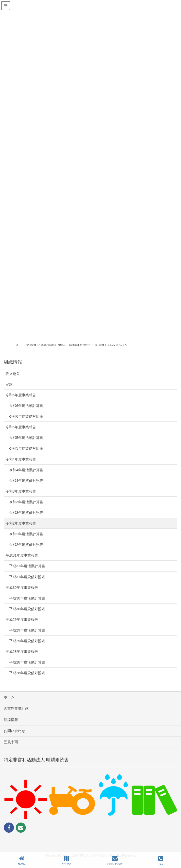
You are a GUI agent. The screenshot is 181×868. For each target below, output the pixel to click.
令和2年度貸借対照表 (26, 545)
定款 (9, 384)
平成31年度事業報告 (22, 555)
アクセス (66, 860)
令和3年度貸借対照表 (26, 513)
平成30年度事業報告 (22, 588)
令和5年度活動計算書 (26, 438)
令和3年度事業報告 (21, 491)
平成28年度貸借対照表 (27, 673)
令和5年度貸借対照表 (26, 448)
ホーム (9, 697)
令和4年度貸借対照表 (26, 481)
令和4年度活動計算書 (26, 470)
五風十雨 (11, 742)
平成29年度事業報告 (22, 620)
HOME (22, 860)
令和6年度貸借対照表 (26, 416)
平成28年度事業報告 (22, 652)
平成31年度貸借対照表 (27, 577)
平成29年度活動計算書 (27, 630)
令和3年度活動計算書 (26, 502)
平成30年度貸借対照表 (27, 609)
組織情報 (11, 720)
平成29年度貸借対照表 (27, 641)
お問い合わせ (14, 731)
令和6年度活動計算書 (26, 406)
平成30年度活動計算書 (27, 598)
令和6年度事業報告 (21, 395)
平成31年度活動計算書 (27, 566)
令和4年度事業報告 (21, 459)
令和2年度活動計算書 (26, 534)
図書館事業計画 (16, 708)
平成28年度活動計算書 (27, 662)
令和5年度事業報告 (21, 427)
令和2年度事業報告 (21, 523)
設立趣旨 (13, 374)
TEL (161, 860)
